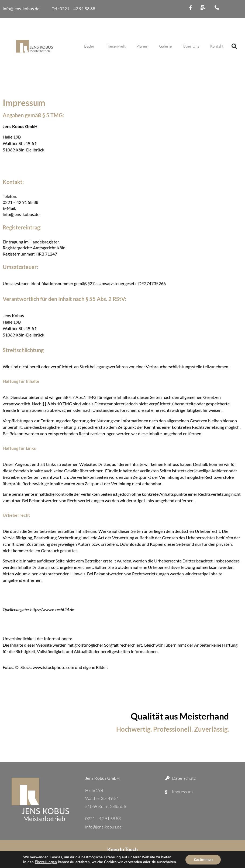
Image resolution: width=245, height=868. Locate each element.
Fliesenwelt (115, 46)
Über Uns (191, 46)
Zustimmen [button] (203, 860)
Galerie (165, 46)
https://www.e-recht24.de (52, 609)
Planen (142, 46)
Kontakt (217, 46)
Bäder (89, 46)
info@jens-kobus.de (21, 8)
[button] (234, 46)
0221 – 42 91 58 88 (20, 160)
